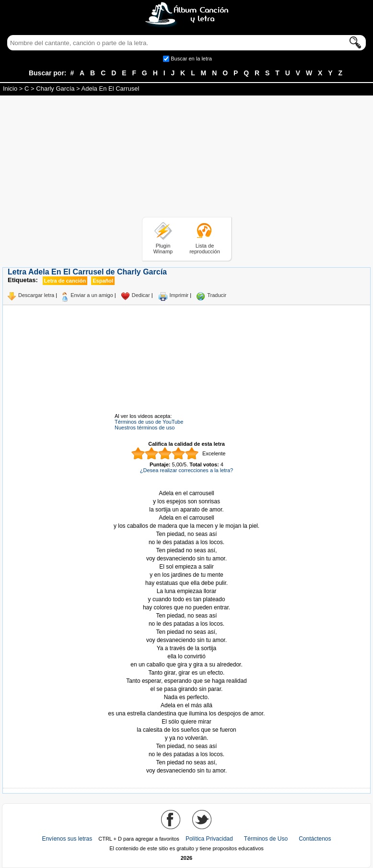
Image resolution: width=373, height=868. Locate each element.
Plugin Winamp (163, 249)
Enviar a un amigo (92, 295)
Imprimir (179, 295)
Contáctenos (315, 839)
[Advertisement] (186, 158)
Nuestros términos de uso (145, 428)
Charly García (55, 89)
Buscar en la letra (191, 59)
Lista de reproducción (205, 249)
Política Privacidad (209, 839)
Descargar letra (36, 295)
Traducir (217, 295)
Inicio (10, 89)
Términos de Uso (266, 839)
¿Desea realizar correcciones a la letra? (186, 470)
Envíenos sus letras (67, 839)
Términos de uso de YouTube (149, 422)
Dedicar (141, 295)
